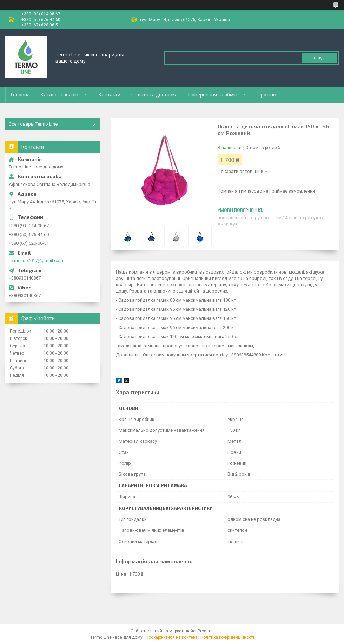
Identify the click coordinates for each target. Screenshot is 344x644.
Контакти (110, 95)
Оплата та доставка (154, 95)
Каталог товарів (59, 95)
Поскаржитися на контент (171, 637)
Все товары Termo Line (33, 124)
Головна (20, 95)
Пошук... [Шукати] (319, 58)
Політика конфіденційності (227, 637)
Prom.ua (206, 631)
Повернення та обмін (213, 95)
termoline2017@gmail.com (36, 260)
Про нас (267, 95)
